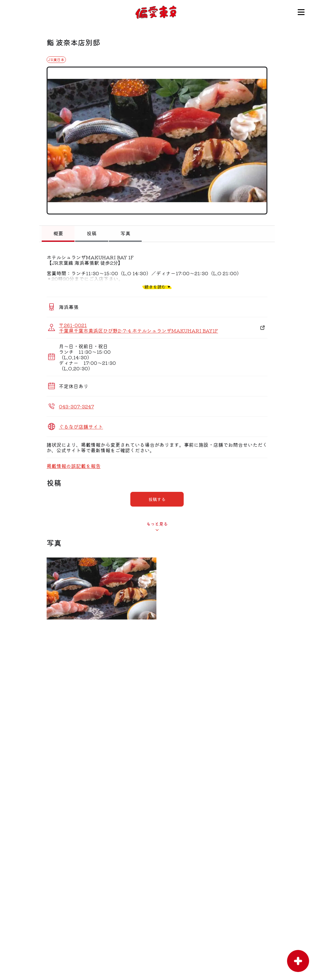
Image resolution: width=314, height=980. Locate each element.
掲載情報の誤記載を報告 (74, 466)
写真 (125, 233)
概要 (58, 233)
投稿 (92, 233)
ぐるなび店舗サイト (81, 426)
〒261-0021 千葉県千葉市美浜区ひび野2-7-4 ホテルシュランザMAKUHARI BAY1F (138, 328)
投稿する (157, 499)
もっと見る (157, 524)
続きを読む (155, 287)
